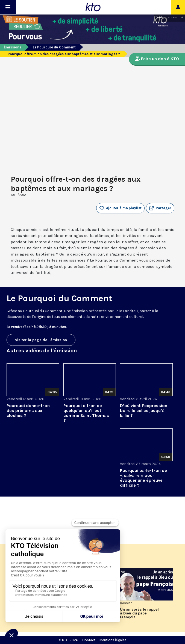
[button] (160, 208)
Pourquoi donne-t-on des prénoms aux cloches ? (28, 411)
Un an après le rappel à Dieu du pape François (139, 613)
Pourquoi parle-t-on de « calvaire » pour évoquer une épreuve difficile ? (143, 478)
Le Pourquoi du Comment (54, 47)
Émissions (13, 47)
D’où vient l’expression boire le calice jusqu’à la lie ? (144, 411)
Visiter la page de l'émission (41, 340)
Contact (89, 640)
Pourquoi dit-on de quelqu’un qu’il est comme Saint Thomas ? (86, 413)
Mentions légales (113, 640)
